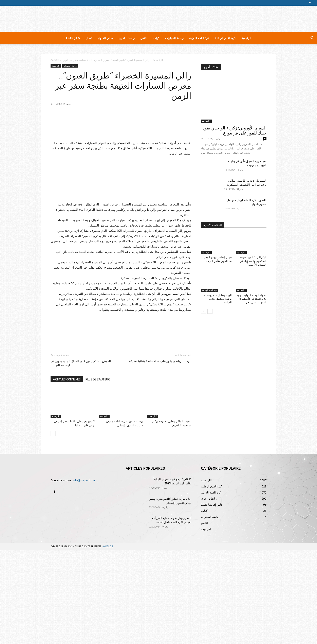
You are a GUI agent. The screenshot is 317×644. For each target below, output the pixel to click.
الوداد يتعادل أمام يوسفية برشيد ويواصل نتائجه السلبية (218, 299)
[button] (312, 38)
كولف (156, 38)
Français (73, 38)
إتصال (89, 38)
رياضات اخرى (127, 38)
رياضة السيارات (174, 38)
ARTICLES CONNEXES (67, 473)
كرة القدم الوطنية (225, 38)
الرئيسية (246, 38)
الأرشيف (206, 623)
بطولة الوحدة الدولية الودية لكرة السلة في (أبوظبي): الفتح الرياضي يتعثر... (252, 299)
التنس (144, 38)
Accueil (55, 60)
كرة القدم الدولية (199, 38)
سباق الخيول (105, 38)
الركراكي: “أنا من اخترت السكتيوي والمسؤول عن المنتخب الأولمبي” (253, 261)
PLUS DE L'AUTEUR (98, 473)
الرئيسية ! (158, 60)
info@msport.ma (84, 574)
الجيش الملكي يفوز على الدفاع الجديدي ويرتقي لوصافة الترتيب (81, 457)
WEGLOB (108, 640)
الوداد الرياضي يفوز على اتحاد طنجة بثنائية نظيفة (160, 455)
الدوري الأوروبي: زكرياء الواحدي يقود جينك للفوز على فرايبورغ (235, 131)
